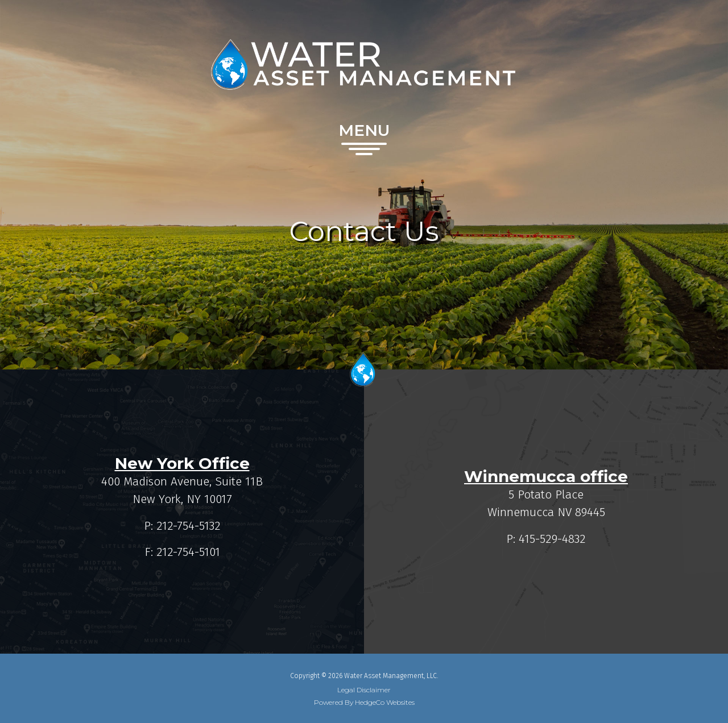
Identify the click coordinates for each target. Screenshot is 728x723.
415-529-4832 (552, 539)
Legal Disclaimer (364, 690)
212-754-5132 (189, 526)
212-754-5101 (188, 552)
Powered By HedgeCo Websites (364, 703)
